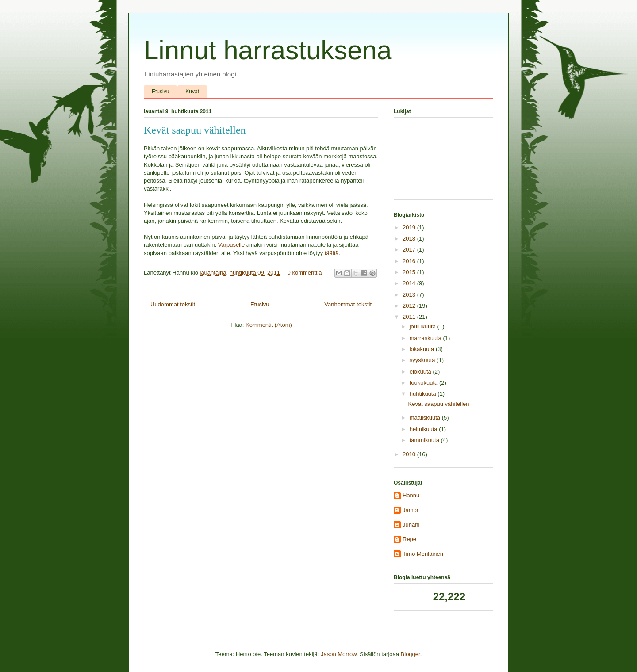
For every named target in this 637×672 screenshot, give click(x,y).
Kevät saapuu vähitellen (195, 130)
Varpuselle (231, 245)
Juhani (411, 525)
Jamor (411, 510)
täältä (332, 253)
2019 (410, 227)
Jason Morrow (339, 654)
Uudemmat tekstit (173, 304)
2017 (410, 250)
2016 (410, 261)
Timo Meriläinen (423, 554)
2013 (410, 295)
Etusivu (160, 92)
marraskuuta (426, 338)
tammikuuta (425, 440)
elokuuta (421, 372)
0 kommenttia (305, 273)
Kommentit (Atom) (269, 325)
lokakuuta (423, 349)
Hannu (411, 495)
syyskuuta (423, 360)
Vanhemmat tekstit (348, 304)
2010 (410, 454)
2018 (410, 239)
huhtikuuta (424, 394)
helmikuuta (424, 429)
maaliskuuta (426, 418)
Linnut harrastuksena (268, 50)
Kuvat (192, 92)
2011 (410, 317)
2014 (410, 283)
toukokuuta (424, 383)
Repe (409, 539)
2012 (410, 306)
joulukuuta (424, 326)
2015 (410, 272)
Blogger (411, 654)
